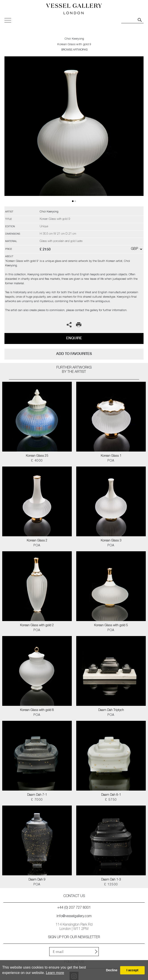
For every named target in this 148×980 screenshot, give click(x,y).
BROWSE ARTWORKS (74, 50)
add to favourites (74, 354)
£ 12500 (111, 885)
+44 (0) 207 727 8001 (74, 908)
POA (111, 461)
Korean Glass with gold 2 (37, 626)
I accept (132, 970)
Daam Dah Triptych (111, 710)
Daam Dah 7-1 (37, 795)
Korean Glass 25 (37, 456)
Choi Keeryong (74, 39)
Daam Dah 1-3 (111, 880)
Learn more (55, 973)
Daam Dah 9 (37, 880)
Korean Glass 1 (111, 456)
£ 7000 (37, 800)
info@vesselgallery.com (74, 916)
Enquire (74, 338)
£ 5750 (111, 800)
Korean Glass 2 (37, 541)
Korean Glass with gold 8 (37, 710)
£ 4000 (37, 461)
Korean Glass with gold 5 (111, 626)
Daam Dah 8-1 (111, 795)
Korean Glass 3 (111, 541)
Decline (112, 970)
